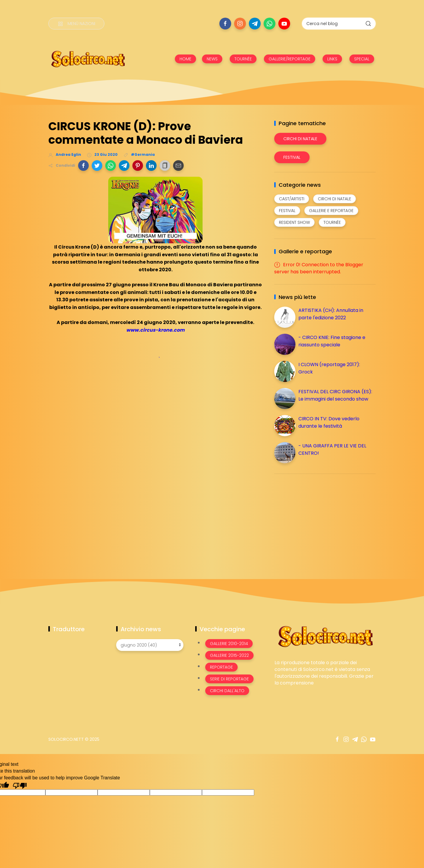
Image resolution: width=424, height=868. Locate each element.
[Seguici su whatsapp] (269, 24)
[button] (83, 166)
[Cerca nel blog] (339, 24)
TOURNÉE (243, 59)
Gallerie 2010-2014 (229, 644)
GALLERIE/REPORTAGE (290, 59)
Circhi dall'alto (227, 691)
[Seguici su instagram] (240, 24)
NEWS (212, 59)
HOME (185, 59)
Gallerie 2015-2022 (229, 655)
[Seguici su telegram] (255, 24)
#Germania (143, 154)
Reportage (221, 667)
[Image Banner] (325, 636)
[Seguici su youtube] (284, 24)
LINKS (332, 59)
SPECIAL (362, 59)
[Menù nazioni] (76, 24)
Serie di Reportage (229, 679)
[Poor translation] (20, 785)
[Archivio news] (150, 645)
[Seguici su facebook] (225, 24)
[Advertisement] (318, 520)
